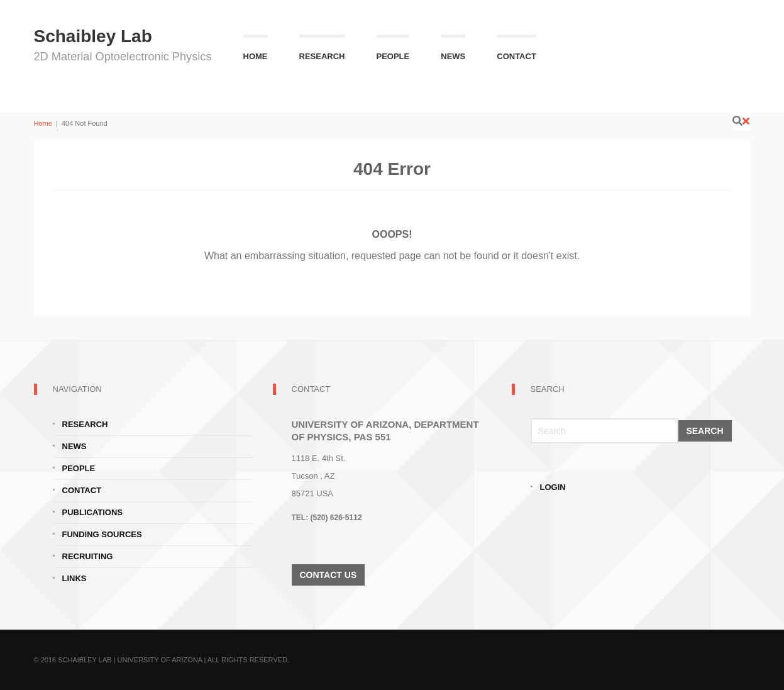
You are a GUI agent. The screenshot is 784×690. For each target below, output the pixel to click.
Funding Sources (102, 534)
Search (704, 431)
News (453, 56)
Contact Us (329, 575)
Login (553, 487)
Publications (93, 512)
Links (75, 578)
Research (322, 56)
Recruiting (88, 556)
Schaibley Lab (93, 36)
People (393, 56)
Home (256, 56)
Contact (516, 56)
